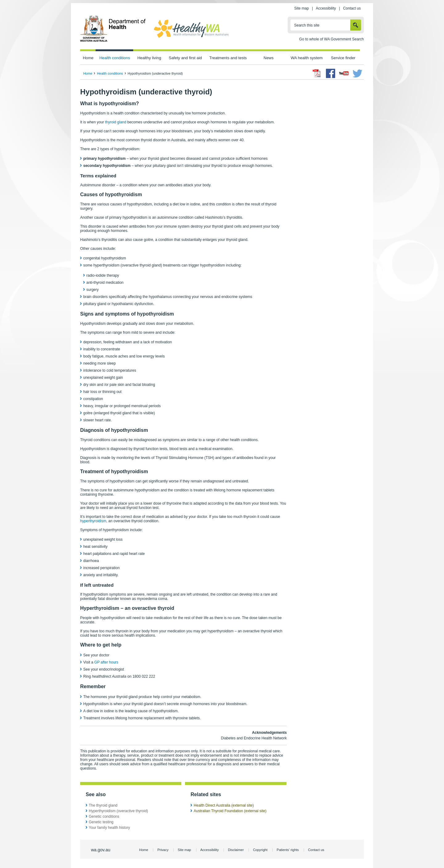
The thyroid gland (103, 805)
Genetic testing (101, 822)
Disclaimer (236, 850)
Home (88, 58)
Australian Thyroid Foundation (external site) (230, 811)
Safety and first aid (185, 58)
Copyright (260, 850)
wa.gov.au (101, 850)
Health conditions (115, 58)
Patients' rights (288, 850)
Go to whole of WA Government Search (331, 39)
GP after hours (106, 662)
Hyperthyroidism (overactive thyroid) (118, 811)
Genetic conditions (104, 816)
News (269, 58)
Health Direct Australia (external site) (224, 805)
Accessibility (326, 8)
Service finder (343, 58)
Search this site (307, 25)
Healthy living (149, 58)
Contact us (352, 8)
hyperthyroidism (93, 521)
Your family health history (109, 828)
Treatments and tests (228, 58)
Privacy (163, 850)
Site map (301, 8)
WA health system (307, 58)
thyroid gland (116, 122)
